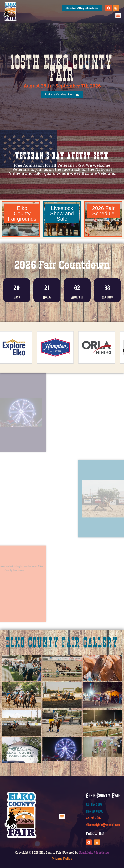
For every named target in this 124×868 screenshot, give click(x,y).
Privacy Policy (62, 859)
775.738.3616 (93, 818)
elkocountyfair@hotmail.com (103, 825)
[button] (118, 16)
